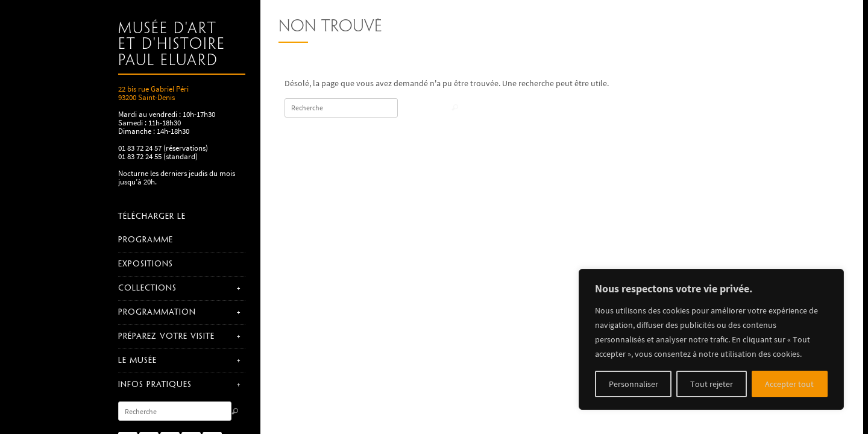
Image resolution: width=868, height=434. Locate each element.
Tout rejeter (712, 384)
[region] (711, 339)
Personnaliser (634, 384)
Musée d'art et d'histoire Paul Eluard (172, 45)
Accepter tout (789, 384)
